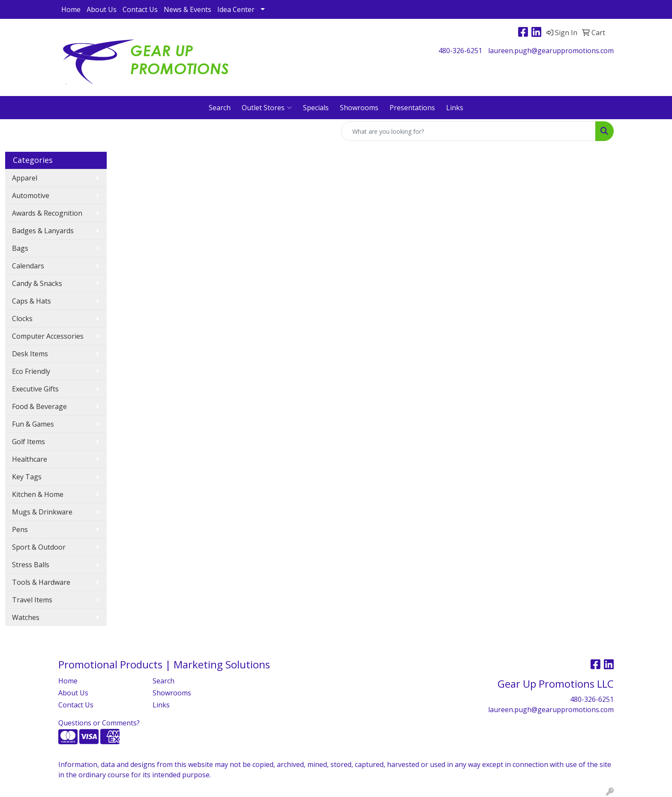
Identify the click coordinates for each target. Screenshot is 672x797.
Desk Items (30, 354)
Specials (316, 108)
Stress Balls (31, 565)
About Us (102, 9)
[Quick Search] (468, 131)
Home (71, 9)
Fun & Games (33, 424)
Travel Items (32, 600)
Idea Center (236, 9)
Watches (26, 617)
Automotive (31, 195)
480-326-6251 (460, 51)
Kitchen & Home (38, 494)
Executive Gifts (35, 389)
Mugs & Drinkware (42, 512)
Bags (20, 248)
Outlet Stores (267, 108)
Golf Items (28, 442)
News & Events (187, 9)
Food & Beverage (39, 406)
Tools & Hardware (41, 582)
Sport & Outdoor (39, 547)
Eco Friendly (31, 371)
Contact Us (140, 9)
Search (220, 108)
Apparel (25, 178)
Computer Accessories (48, 336)
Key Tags (27, 477)
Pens (20, 529)
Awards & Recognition (47, 213)
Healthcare (30, 459)
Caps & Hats (31, 301)
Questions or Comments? (99, 723)
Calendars (28, 266)
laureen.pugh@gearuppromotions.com (551, 51)
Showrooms (359, 108)
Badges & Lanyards (43, 231)
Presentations (412, 108)
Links (455, 108)
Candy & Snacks (37, 283)
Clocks (22, 319)
